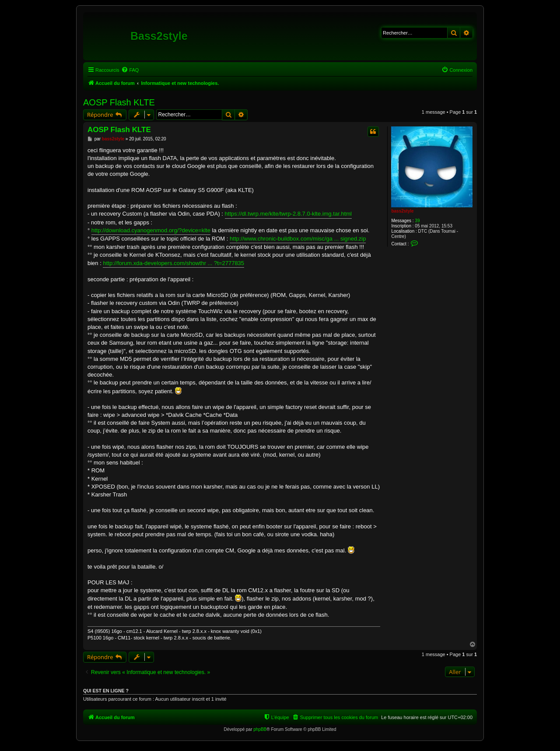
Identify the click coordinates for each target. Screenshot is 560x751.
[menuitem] (130, 70)
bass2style (402, 211)
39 (417, 221)
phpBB (260, 729)
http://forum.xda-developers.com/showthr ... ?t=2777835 (173, 263)
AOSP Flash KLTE (119, 102)
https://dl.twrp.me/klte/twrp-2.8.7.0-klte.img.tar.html (288, 214)
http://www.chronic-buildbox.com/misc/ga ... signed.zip (298, 239)
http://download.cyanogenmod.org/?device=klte (151, 230)
